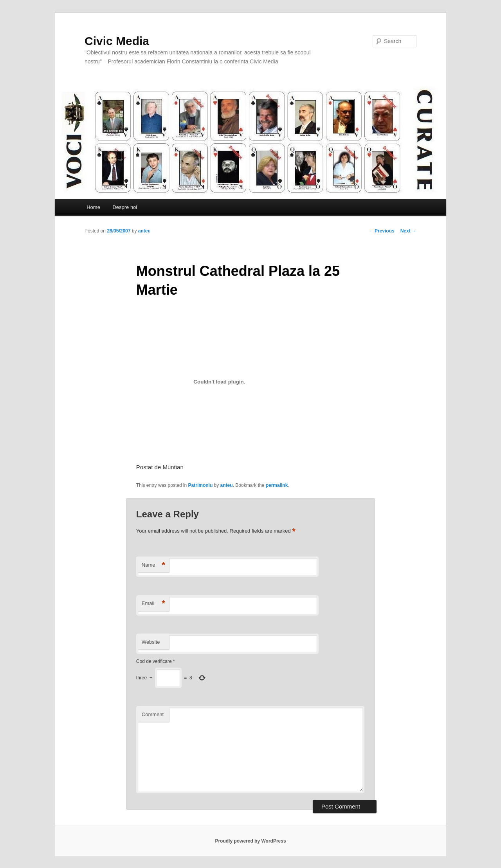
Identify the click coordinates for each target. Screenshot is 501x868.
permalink (277, 485)
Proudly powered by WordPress (250, 841)
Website (151, 642)
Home (93, 207)
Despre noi (125, 207)
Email (153, 604)
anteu (144, 231)
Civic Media (117, 41)
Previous (382, 231)
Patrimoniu (201, 485)
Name (153, 565)
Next (408, 231)
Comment (153, 714)
